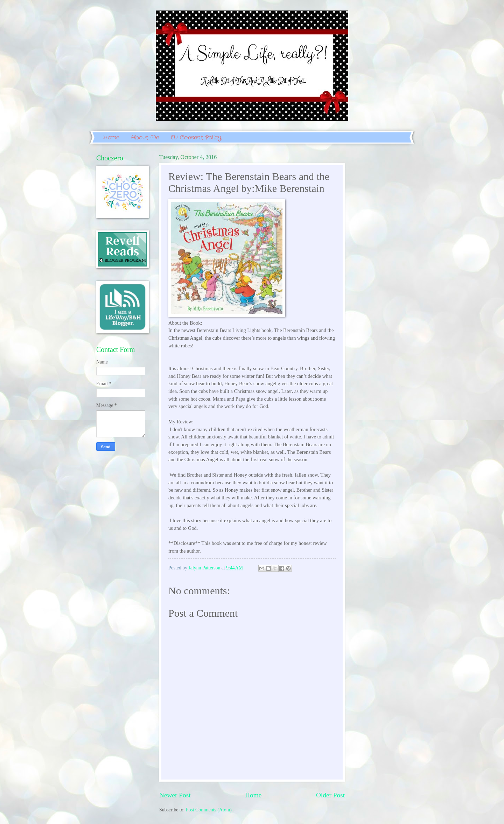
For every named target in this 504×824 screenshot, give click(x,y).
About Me (145, 137)
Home (111, 137)
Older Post (330, 795)
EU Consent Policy (196, 137)
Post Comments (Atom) (209, 810)
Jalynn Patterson (205, 568)
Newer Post (175, 795)
